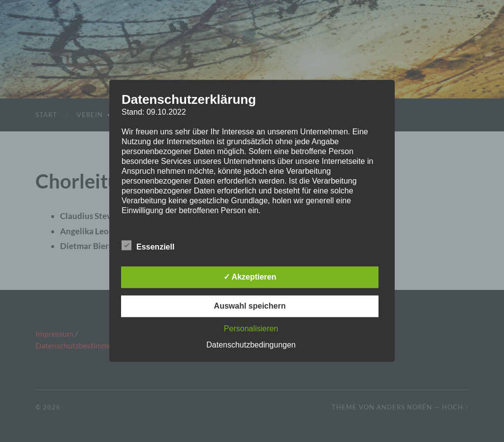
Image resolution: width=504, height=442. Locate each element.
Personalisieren (251, 329)
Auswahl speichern (250, 306)
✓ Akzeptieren (250, 277)
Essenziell (148, 246)
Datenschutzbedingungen (251, 345)
